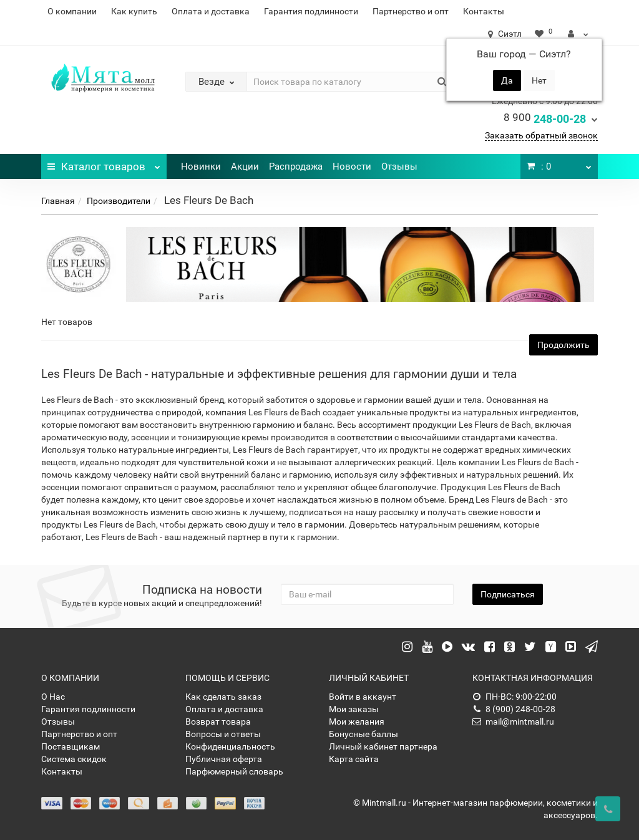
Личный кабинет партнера (383, 746)
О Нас (53, 697)
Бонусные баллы (363, 734)
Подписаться (508, 594)
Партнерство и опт (411, 11)
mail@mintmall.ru (513, 722)
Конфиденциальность (230, 746)
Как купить (134, 11)
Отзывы (399, 167)
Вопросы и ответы (223, 734)
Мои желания (357, 722)
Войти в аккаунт (363, 697)
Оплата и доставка (211, 11)
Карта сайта (354, 759)
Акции (245, 167)
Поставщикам (71, 746)
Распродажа (296, 167)
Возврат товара (218, 722)
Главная (58, 201)
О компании (72, 11)
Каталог (104, 163)
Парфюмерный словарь (234, 771)
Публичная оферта (224, 759)
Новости (352, 167)
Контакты (484, 11)
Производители (119, 201)
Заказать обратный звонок (541, 135)
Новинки (201, 167)
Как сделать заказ (223, 697)
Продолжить (563, 345)
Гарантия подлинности (311, 11)
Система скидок (74, 759)
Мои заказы (354, 709)
